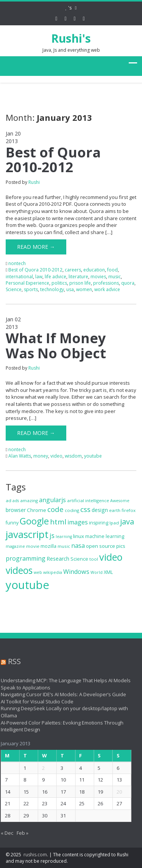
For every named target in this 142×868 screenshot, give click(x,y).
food (112, 270)
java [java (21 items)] (127, 522)
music (115, 277)
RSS (12, 661)
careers (73, 270)
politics (59, 283)
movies (98, 277)
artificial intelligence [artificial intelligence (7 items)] (88, 500)
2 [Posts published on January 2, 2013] (41, 768)
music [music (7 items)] (64, 546)
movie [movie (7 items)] (33, 546)
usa (70, 289)
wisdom (73, 456)
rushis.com (35, 855)
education (94, 270)
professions (106, 283)
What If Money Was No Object (56, 346)
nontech (17, 263)
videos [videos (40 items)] (19, 570)
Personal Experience (27, 283)
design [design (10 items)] (100, 510)
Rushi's (71, 38)
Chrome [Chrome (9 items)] (37, 510)
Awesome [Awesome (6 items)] (120, 501)
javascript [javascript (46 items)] (27, 534)
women (84, 289)
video (56, 456)
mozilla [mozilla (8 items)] (48, 546)
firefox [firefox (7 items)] (129, 510)
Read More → (36, 247)
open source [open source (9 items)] (101, 546)
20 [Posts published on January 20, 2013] (117, 792)
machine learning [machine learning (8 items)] (105, 536)
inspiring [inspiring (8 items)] (99, 523)
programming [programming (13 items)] (26, 558)
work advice (107, 289)
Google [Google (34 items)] (34, 521)
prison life (80, 283)
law (39, 277)
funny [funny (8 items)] (12, 523)
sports (31, 289)
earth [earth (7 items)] (115, 510)
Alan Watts (20, 456)
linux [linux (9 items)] (79, 536)
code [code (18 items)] (55, 509)
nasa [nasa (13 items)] (78, 546)
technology (52, 289)
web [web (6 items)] (38, 572)
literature (78, 277)
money (41, 456)
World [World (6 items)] (97, 572)
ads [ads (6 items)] (16, 501)
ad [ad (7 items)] (9, 500)
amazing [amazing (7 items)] (29, 500)
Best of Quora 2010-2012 (53, 160)
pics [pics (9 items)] (121, 546)
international (19, 277)
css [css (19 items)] (85, 509)
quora (128, 283)
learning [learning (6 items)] (64, 537)
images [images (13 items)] (78, 522)
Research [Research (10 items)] (58, 559)
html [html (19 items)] (58, 522)
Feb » (20, 833)
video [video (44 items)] (111, 557)
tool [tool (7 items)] (94, 559)
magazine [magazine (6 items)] (15, 546)
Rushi (34, 182)
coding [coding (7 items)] (72, 510)
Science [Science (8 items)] (79, 559)
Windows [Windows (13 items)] (76, 572)
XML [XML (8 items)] (108, 572)
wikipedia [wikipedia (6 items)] (53, 572)
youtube (93, 456)
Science (14, 289)
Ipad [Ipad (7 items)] (114, 523)
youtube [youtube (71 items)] (27, 585)
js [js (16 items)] (52, 535)
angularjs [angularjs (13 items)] (52, 500)
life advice (55, 277)
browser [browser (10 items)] (16, 510)
